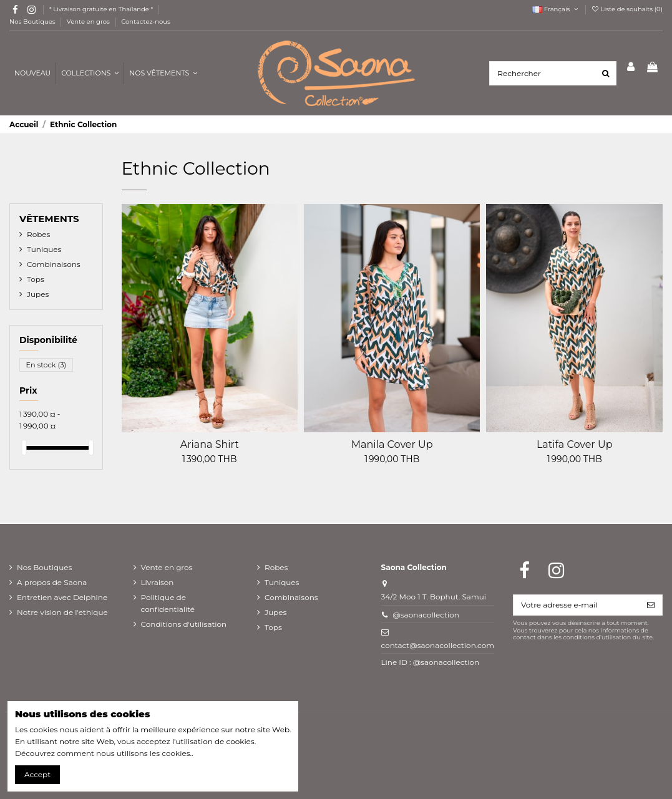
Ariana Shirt (210, 444)
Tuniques (44, 249)
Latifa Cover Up (575, 444)
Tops (36, 279)
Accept (37, 774)
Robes (38, 234)
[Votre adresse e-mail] (577, 605)
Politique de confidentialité (168, 603)
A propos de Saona (52, 582)
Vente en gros (89, 22)
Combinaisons (54, 264)
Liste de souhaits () (627, 9)
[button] (163, 73)
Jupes (38, 294)
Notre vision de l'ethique (62, 612)
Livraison (158, 582)
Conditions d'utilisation (184, 624)
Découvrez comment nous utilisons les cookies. (103, 753)
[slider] (24, 448)
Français (556, 9)
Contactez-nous (146, 22)
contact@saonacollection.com (438, 645)
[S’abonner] (651, 605)
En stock (46, 365)
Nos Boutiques (33, 22)
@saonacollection (426, 615)
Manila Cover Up (392, 444)
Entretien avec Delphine (62, 597)
